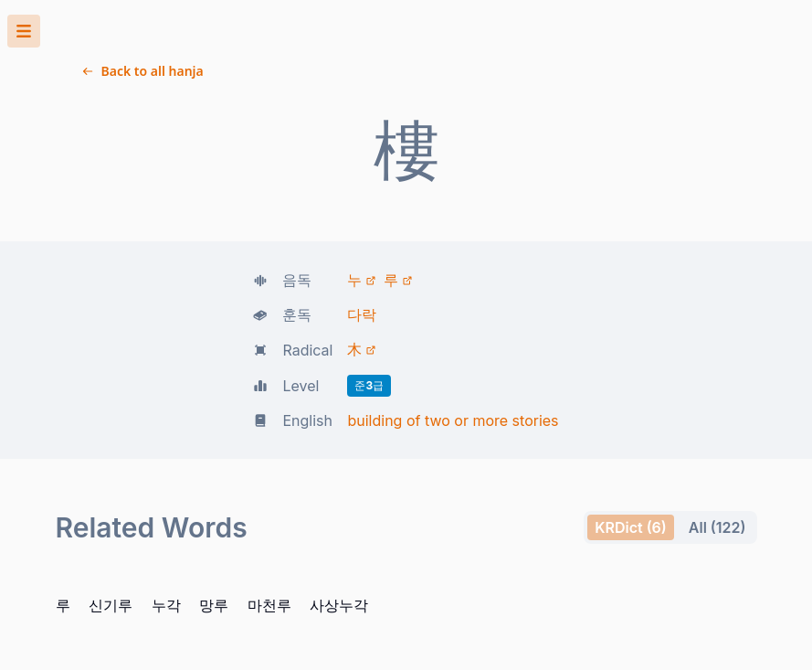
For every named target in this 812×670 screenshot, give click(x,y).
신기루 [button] (40, 447)
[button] (406, 56)
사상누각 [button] (208, 447)
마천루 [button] (153, 447)
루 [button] (7, 447)
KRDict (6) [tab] (33, 413)
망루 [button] (113, 447)
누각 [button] (80, 447)
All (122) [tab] (27, 429)
